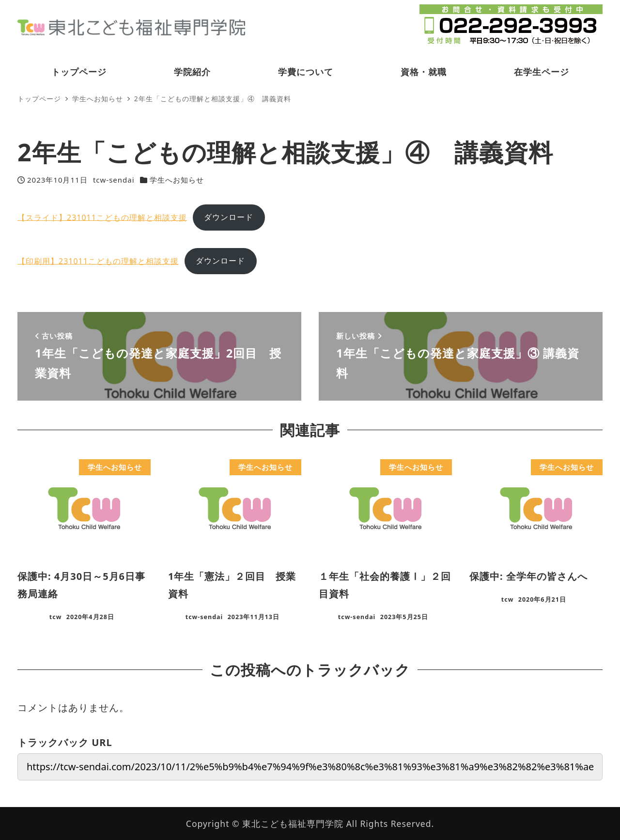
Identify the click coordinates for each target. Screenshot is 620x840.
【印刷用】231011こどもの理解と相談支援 (98, 261)
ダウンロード (229, 217)
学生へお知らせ (177, 180)
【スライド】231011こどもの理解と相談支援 (102, 217)
